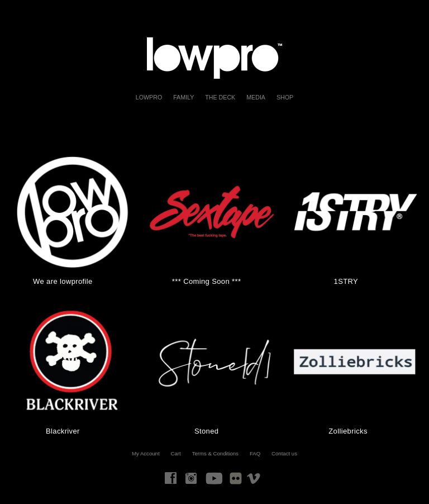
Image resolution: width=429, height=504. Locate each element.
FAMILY (183, 97)
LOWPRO (149, 97)
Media (256, 97)
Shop (285, 97)
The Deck (220, 97)
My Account (146, 453)
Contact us (284, 453)
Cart (176, 453)
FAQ (255, 453)
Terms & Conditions (215, 453)
